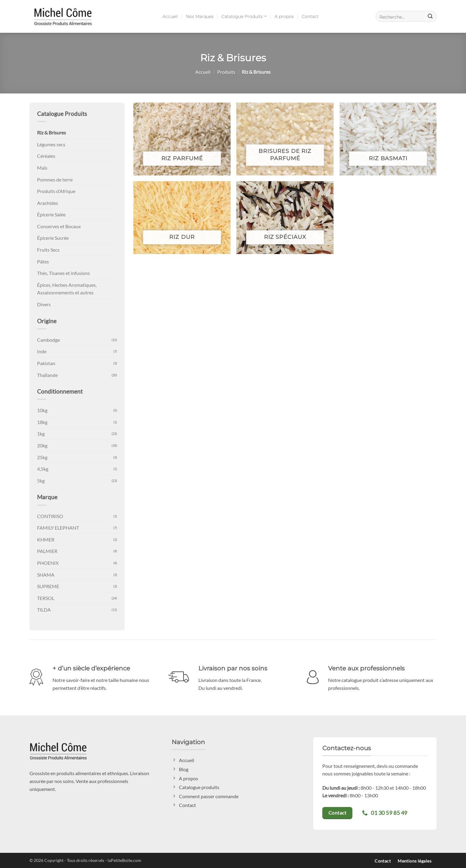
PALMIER (47, 551)
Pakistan (46, 363)
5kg (41, 481)
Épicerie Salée (51, 214)
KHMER (46, 539)
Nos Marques (200, 16)
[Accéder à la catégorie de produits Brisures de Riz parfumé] (285, 139)
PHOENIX (48, 563)
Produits (226, 72)
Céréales (46, 156)
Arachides (48, 203)
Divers (44, 304)
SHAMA (46, 575)
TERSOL (46, 598)
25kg (42, 457)
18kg (42, 422)
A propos (284, 16)
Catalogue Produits (244, 16)
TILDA (44, 610)
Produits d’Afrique (56, 191)
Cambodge (48, 340)
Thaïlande (47, 375)
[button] (406, 16)
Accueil (170, 16)
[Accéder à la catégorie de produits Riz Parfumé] (182, 139)
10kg (42, 410)
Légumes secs (51, 144)
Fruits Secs (48, 250)
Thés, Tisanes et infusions (63, 273)
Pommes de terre (55, 180)
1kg (41, 434)
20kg (42, 445)
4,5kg (43, 469)
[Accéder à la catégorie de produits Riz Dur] (182, 218)
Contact (310, 16)
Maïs (42, 168)
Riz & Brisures (51, 132)
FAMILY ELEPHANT (58, 528)
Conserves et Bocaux (59, 226)
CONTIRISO (50, 516)
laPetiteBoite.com (124, 860)
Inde (42, 351)
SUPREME (48, 586)
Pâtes (43, 261)
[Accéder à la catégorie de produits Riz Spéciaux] (285, 218)
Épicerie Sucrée (53, 238)
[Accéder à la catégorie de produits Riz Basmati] (388, 139)
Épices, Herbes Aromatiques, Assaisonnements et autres (67, 289)
